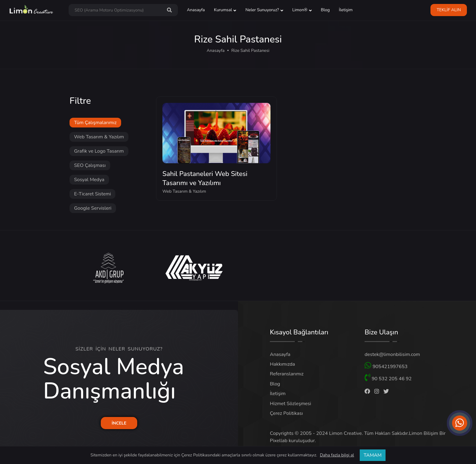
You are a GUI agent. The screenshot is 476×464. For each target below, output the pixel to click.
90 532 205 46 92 (388, 378)
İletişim (346, 10)
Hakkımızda (282, 364)
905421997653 (386, 366)
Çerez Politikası (286, 413)
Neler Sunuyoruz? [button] (262, 10)
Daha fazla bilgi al (337, 455)
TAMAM (373, 455)
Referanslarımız (287, 374)
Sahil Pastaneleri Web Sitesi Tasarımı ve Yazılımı (205, 178)
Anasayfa (196, 10)
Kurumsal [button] (223, 10)
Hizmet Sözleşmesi (291, 404)
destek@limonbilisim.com (392, 354)
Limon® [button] (300, 10)
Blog (325, 10)
